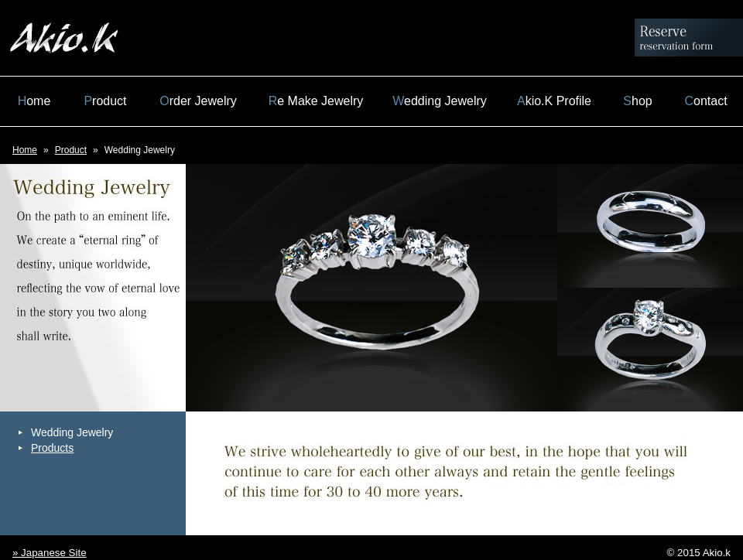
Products (52, 448)
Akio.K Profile (554, 101)
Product (105, 101)
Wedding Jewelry (440, 101)
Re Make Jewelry (316, 101)
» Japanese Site (50, 553)
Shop (637, 101)
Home (34, 101)
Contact (705, 101)
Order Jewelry (198, 101)
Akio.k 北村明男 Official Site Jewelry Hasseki (64, 38)
